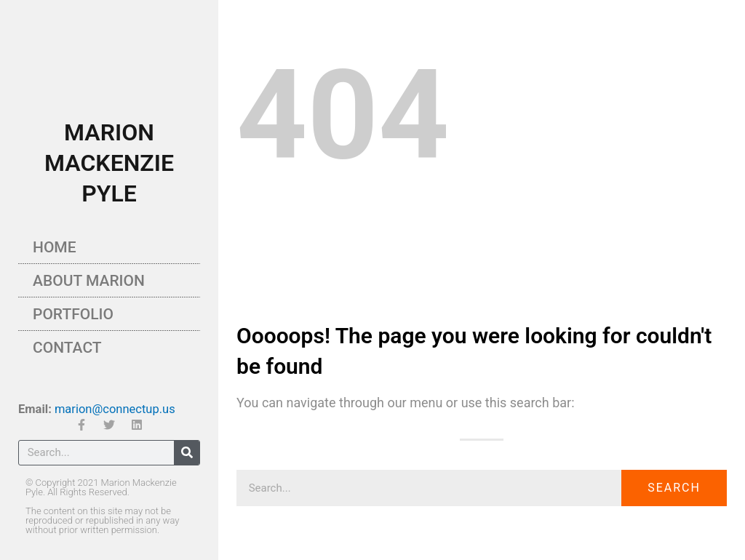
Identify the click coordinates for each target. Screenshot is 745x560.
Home (55, 247)
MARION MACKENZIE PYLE (109, 163)
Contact (67, 348)
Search (674, 488)
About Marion (89, 281)
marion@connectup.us (115, 409)
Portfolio (73, 314)
